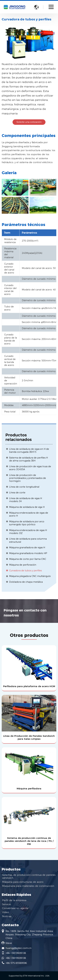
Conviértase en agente (15, 908)
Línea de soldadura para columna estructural (28, 540)
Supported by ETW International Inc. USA (29, 976)
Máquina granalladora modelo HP (28, 553)
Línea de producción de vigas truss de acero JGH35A (30, 468)
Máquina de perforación (23, 565)
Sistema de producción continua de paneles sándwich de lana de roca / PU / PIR (29, 841)
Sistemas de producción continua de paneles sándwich (29, 876)
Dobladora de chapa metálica (26, 582)
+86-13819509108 (16, 953)
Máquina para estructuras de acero (23, 882)
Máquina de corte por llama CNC (28, 559)
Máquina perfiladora (29, 788)
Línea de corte (17, 493)
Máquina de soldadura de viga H (27, 507)
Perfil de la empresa (14, 900)
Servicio (7, 904)
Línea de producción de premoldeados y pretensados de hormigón (28, 478)
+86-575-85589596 (16, 963)
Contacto (10, 925)
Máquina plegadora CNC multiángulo (30, 576)
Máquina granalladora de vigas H (27, 548)
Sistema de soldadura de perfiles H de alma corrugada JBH (28, 459)
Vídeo (6, 912)
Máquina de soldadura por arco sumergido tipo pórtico (27, 523)
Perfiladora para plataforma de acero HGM (29, 686)
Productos (11, 869)
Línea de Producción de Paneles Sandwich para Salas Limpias (29, 737)
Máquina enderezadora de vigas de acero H (29, 514)
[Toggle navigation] (51, 7)
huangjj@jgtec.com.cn (18, 948)
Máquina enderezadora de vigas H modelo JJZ (28, 532)
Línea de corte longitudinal (24, 487)
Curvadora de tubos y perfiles (25, 571)
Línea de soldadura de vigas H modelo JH (26, 500)
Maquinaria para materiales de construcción (28, 886)
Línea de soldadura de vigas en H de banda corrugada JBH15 (29, 450)
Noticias (7, 916)
